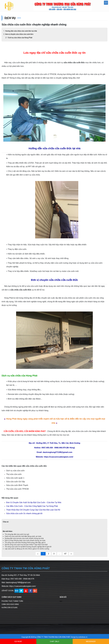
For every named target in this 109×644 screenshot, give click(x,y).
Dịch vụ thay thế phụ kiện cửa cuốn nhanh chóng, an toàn (25, 542)
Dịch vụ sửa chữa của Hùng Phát (20, 39)
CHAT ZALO (54, 641)
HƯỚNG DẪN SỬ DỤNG (10, 609)
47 (65, 555)
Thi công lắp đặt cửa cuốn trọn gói (17, 536)
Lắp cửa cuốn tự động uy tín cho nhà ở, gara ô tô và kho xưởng (27, 550)
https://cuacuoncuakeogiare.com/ (23, 588)
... (59, 555)
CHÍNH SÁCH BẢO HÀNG (10, 606)
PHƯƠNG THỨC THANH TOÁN (12, 603)
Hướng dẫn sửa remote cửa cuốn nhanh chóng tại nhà (24, 540)
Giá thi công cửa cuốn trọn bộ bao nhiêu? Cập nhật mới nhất (26, 546)
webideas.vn (83, 638)
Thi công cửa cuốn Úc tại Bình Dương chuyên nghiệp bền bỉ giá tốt (28, 548)
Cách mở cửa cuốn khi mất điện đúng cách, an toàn (23, 538)
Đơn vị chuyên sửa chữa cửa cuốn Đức (19, 36)
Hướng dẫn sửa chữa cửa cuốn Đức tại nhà (21, 32)
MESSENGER (91, 641)
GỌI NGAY (18, 641)
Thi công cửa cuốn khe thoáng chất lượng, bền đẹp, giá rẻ (25, 544)
